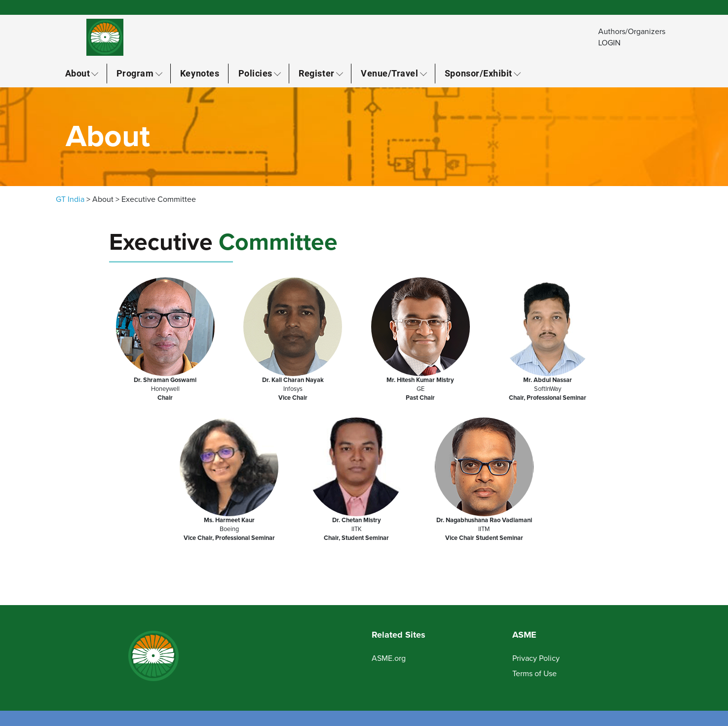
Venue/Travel (389, 73)
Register (316, 73)
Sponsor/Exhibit (479, 73)
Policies (255, 73)
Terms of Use (535, 674)
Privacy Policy (536, 658)
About (78, 73)
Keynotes (200, 73)
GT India (70, 199)
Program (135, 73)
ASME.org (389, 658)
